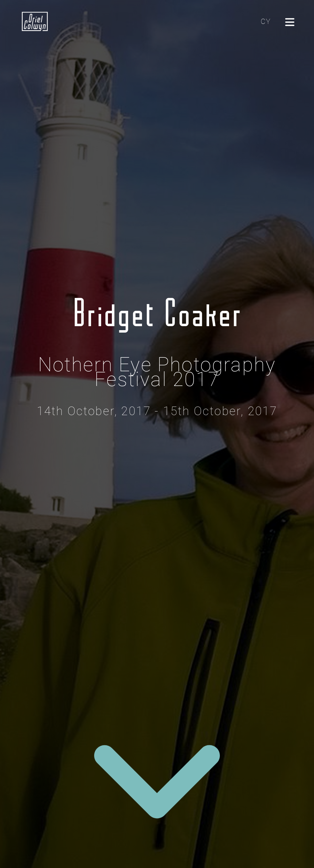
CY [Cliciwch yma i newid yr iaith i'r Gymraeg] (266, 21)
